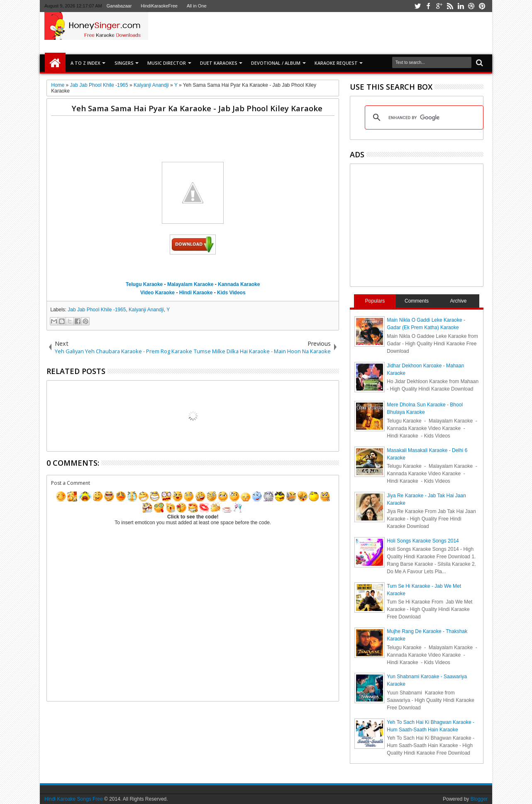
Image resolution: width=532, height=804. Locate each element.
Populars (375, 301)
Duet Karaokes (219, 63)
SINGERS (124, 63)
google (439, 6)
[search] (423, 117)
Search (479, 63)
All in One (197, 6)
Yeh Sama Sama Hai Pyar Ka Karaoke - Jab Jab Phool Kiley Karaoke (197, 108)
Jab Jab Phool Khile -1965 (97, 310)
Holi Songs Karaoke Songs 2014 (423, 541)
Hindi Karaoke (196, 293)
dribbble (471, 6)
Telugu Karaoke (144, 284)
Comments (417, 301)
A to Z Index (85, 63)
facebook (428, 6)
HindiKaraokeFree (159, 6)
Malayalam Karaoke (190, 284)
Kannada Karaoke (239, 284)
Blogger (479, 799)
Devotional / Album (276, 63)
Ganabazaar (119, 6)
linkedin (461, 6)
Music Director (167, 63)
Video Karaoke (157, 293)
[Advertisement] (363, 33)
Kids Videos (231, 293)
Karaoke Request (336, 63)
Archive (459, 301)
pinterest (482, 6)
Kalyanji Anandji (146, 310)
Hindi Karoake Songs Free (74, 799)
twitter (417, 6)
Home (55, 63)
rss (450, 6)
